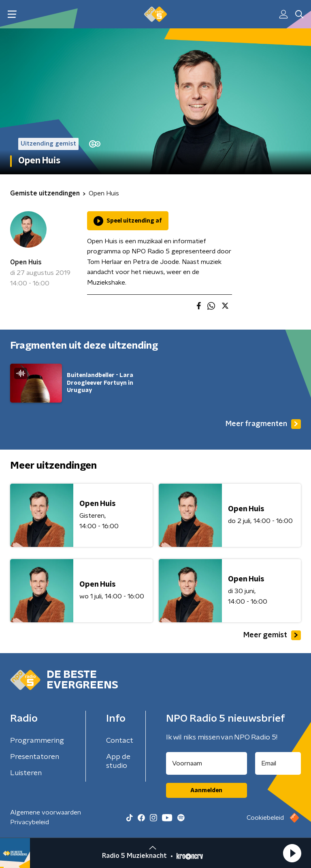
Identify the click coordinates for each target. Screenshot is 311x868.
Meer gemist (272, 635)
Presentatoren (35, 757)
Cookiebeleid (265, 818)
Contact (120, 741)
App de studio (118, 761)
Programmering (37, 741)
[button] (292, 853)
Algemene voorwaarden (46, 812)
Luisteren (26, 773)
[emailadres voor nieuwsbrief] (278, 763)
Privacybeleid (30, 822)
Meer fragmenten (263, 424)
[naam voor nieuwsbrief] (207, 763)
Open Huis (26, 262)
